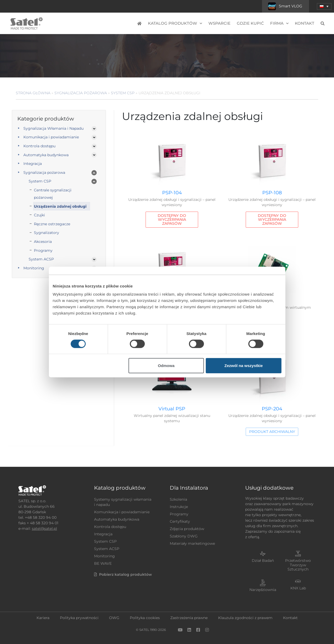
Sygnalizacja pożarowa (81, 93)
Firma (279, 23)
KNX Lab (298, 588)
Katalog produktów (175, 23)
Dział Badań (263, 561)
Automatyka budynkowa (46, 155)
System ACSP (41, 259)
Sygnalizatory (47, 233)
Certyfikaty (180, 521)
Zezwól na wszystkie (244, 366)
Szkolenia (178, 499)
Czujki (39, 215)
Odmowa (166, 366)
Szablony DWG (184, 536)
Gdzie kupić (250, 23)
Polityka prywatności (79, 618)
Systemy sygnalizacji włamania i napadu (123, 502)
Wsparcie (219, 23)
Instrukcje (179, 507)
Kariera (43, 618)
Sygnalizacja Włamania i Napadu (53, 128)
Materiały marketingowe (192, 543)
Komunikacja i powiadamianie (51, 137)
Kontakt (305, 23)
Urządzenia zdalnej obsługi (60, 206)
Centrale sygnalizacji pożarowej (53, 194)
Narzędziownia (263, 590)
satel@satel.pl (44, 528)
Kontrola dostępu (39, 146)
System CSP (123, 93)
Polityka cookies (145, 618)
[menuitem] (324, 6)
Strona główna (33, 93)
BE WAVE (103, 563)
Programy (43, 250)
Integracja (33, 164)
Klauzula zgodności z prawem (245, 618)
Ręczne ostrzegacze (52, 224)
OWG (114, 618)
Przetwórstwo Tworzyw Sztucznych (298, 565)
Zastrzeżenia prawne (189, 618)
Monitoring (104, 556)
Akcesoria (43, 242)
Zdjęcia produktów (187, 529)
